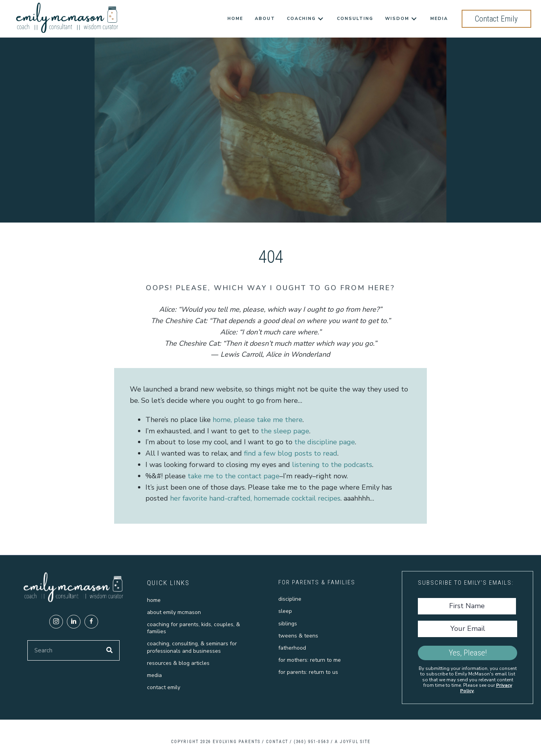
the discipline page (325, 442)
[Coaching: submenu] (321, 19)
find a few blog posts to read (291, 453)
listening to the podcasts (332, 465)
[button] (56, 622)
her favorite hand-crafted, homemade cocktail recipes (255, 498)
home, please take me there (258, 420)
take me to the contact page (234, 476)
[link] (235, 19)
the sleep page (285, 431)
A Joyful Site (353, 742)
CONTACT (277, 742)
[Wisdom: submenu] (414, 19)
